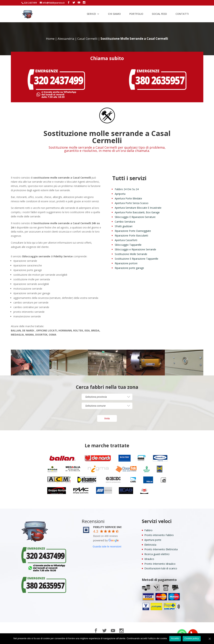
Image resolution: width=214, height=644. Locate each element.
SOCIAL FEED (159, 14)
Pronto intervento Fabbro (159, 535)
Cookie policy (192, 638)
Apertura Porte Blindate (128, 198)
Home (50, 39)
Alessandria (66, 39)
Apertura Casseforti (126, 240)
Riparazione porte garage (129, 268)
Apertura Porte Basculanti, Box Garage (137, 212)
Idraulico (149, 559)
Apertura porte (153, 540)
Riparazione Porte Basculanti (131, 235)
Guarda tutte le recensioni (107, 547)
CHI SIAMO (114, 14)
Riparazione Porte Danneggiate (133, 231)
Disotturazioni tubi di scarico (161, 568)
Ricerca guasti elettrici (157, 554)
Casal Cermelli (87, 39)
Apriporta (120, 194)
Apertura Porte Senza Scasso (132, 203)
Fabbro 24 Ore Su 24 (127, 189)
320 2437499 (30, 3)
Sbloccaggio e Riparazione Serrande (135, 249)
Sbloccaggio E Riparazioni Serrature (135, 217)
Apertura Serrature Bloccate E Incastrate (138, 208)
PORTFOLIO (136, 14)
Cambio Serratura (125, 222)
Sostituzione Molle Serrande (131, 254)
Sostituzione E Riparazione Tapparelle (136, 259)
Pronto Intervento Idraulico (160, 564)
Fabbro (148, 530)
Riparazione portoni (126, 263)
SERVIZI (91, 14)
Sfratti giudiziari (124, 226)
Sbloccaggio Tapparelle (128, 245)
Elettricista (150, 545)
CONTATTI (182, 14)
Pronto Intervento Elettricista (161, 549)
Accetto (175, 638)
